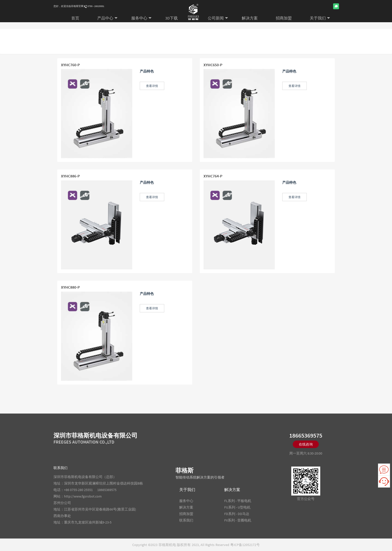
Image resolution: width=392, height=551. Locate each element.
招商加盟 (284, 18)
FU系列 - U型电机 (237, 507)
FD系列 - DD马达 (237, 514)
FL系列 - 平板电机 (238, 501)
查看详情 (152, 86)
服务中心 (141, 18)
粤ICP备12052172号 (245, 545)
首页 (75, 18)
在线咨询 (306, 444)
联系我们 (186, 520)
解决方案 (250, 18)
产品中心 (107, 18)
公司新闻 (218, 18)
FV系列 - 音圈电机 (238, 520)
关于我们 (320, 18)
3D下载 (171, 18)
